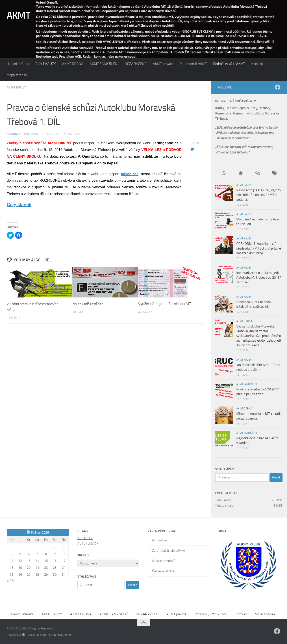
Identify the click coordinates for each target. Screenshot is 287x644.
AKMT (18, 15)
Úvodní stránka (18, 64)
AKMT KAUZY (46, 64)
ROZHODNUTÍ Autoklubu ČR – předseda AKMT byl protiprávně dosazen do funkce (259, 248)
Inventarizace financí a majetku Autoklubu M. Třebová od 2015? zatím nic (259, 278)
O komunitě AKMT (193, 64)
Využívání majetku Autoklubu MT (164, 304)
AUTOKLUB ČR (88, 543)
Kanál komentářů (164, 561)
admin (16, 134)
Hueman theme (61, 635)
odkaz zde (130, 174)
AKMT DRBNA (73, 64)
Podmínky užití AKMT (229, 64)
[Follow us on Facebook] (278, 87)
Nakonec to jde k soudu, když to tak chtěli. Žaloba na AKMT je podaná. (259, 195)
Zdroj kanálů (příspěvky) (169, 551)
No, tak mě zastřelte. (89, 304)
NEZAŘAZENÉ (136, 64)
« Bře (11, 581)
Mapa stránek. (17, 75)
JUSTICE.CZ (85, 538)
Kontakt (257, 64)
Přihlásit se (160, 540)
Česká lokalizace (163, 571)
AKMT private (163, 64)
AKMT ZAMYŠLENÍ (104, 64)
